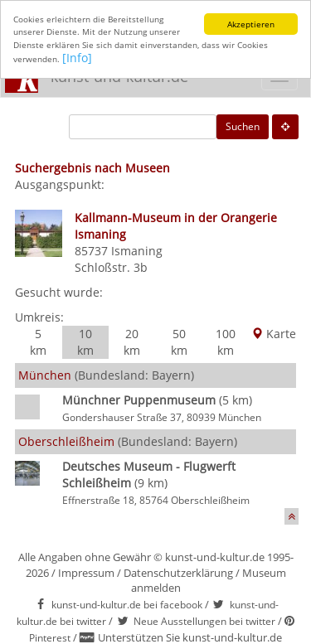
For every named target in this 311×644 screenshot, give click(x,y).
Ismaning (137, 251)
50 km (179, 342)
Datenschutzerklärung (178, 572)
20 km (132, 342)
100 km (226, 342)
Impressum (86, 572)
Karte (274, 334)
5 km (38, 342)
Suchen (243, 126)
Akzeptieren (251, 24)
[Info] (77, 58)
